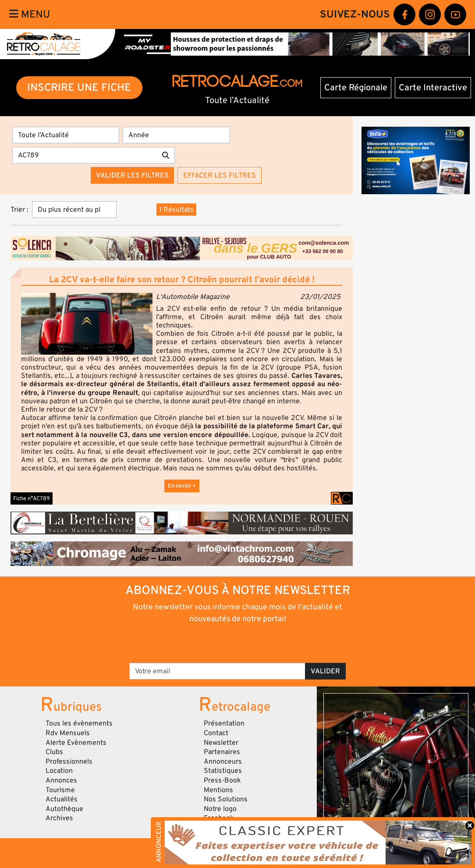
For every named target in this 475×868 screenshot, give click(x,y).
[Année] (176, 135)
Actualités (62, 799)
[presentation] (225, 643)
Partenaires (222, 752)
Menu (30, 14)
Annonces (61, 780)
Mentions (218, 790)
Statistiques (223, 771)
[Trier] (74, 210)
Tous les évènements (79, 723)
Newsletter (221, 743)
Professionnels (69, 761)
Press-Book (222, 780)
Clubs (54, 752)
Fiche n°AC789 (32, 498)
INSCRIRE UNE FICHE (79, 87)
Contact (216, 733)
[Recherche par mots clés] (85, 155)
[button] (87, 324)
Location (59, 771)
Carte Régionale (356, 88)
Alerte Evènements (76, 743)
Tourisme (60, 790)
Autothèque (64, 809)
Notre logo (220, 809)
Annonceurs (223, 761)
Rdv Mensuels (68, 733)
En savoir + (182, 486)
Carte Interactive (433, 88)
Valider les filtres (132, 175)
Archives (59, 818)
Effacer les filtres (220, 175)
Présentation (224, 723)
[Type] (66, 135)
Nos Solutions (226, 799)
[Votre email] (217, 671)
